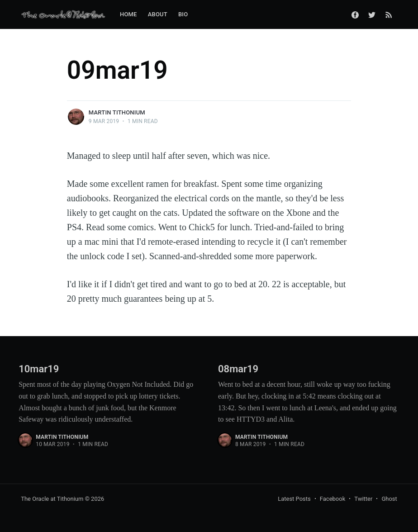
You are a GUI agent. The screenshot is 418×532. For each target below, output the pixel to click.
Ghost (389, 499)
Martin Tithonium (117, 112)
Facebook (332, 499)
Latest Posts (294, 499)
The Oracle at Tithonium (52, 499)
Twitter (363, 499)
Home (128, 14)
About (158, 14)
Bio (183, 14)
